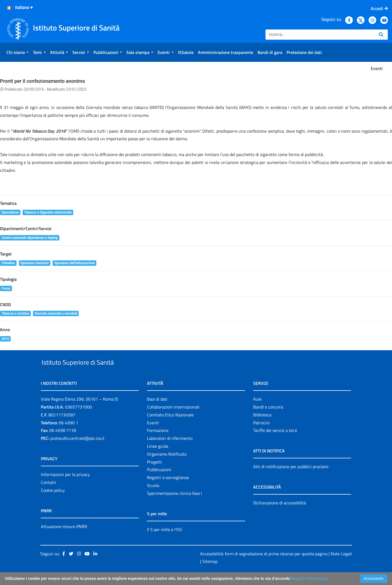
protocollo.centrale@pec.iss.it (77, 451)
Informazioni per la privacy (65, 487)
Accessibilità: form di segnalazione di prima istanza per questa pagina (264, 566)
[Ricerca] (320, 35)
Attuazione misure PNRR (64, 539)
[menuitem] (18, 52)
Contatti (48, 495)
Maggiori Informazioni (309, 578)
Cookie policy (53, 503)
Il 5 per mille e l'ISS (165, 542)
